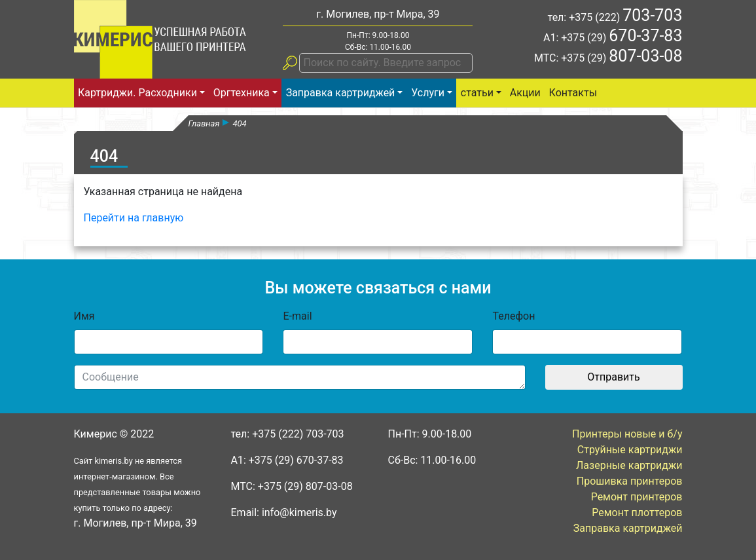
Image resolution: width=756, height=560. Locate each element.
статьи (477, 93)
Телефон (513, 316)
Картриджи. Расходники (137, 93)
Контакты (573, 93)
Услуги (428, 93)
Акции (525, 93)
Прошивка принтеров (630, 481)
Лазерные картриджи (629, 465)
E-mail (297, 316)
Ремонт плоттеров (637, 513)
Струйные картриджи (630, 450)
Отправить (613, 377)
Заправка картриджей (341, 93)
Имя (84, 316)
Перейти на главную (134, 218)
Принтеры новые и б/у (627, 434)
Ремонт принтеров (637, 497)
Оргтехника (242, 93)
